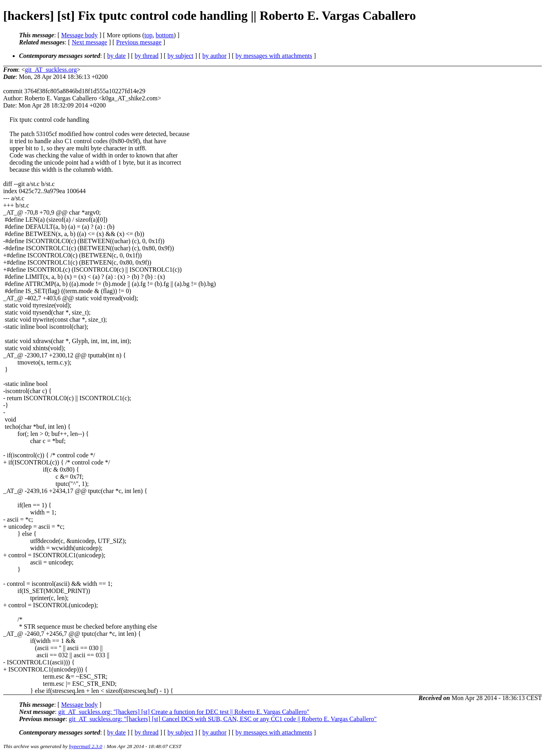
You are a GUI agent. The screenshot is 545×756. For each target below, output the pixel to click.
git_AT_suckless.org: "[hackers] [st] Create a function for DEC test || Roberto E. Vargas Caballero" (184, 712)
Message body (79, 35)
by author (214, 56)
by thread (147, 56)
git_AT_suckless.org (51, 70)
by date (116, 56)
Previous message (139, 42)
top (148, 35)
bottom (164, 35)
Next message (89, 42)
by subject (180, 56)
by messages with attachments (274, 56)
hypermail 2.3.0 (86, 746)
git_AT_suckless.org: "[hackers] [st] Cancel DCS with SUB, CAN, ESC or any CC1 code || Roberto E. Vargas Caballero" (223, 719)
